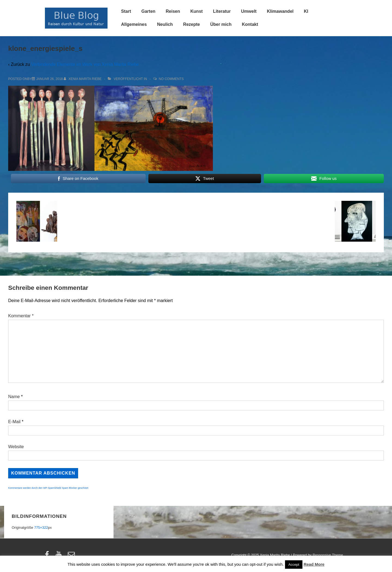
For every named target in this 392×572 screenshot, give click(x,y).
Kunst (196, 11)
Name (14, 397)
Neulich (165, 24)
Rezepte (192, 24)
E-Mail (14, 422)
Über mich (221, 24)
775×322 (41, 528)
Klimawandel (280, 11)
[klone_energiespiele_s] (50, 79)
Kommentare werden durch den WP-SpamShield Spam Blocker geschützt (48, 488)
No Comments (171, 79)
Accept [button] (294, 565)
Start (126, 11)
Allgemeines (134, 24)
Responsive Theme (328, 555)
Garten (148, 11)
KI (306, 11)
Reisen (173, 11)
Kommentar (21, 316)
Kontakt (250, 24)
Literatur (222, 11)
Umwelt (249, 11)
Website (16, 447)
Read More (314, 564)
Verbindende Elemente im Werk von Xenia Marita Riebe (85, 64)
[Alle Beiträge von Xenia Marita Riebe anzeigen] (83, 79)
